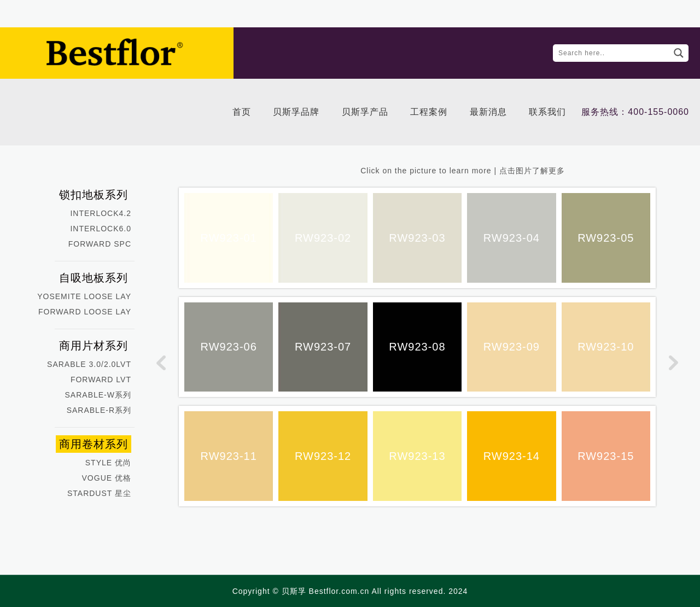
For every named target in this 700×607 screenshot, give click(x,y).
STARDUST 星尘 (99, 493)
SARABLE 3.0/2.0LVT (89, 364)
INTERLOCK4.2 (101, 213)
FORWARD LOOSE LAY (85, 312)
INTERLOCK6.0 (101, 229)
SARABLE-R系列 (99, 410)
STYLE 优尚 (108, 463)
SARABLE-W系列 (98, 395)
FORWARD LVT (101, 380)
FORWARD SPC (100, 244)
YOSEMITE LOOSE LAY (84, 296)
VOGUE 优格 (107, 478)
